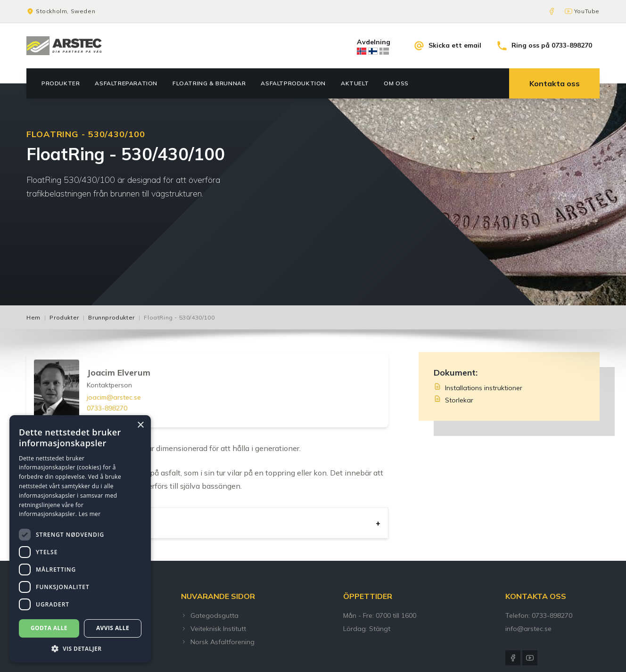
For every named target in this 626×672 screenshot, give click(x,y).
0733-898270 (107, 408)
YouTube (587, 11)
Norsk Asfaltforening (218, 642)
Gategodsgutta (210, 615)
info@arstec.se (528, 629)
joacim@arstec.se (114, 397)
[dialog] (80, 539)
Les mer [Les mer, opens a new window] (90, 514)
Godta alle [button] (49, 628)
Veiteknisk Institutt (214, 629)
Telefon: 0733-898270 (539, 615)
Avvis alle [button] (113, 628)
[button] (80, 648)
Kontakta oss (555, 83)
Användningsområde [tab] (77, 523)
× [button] (140, 425)
